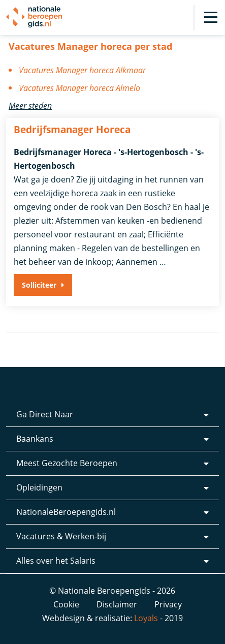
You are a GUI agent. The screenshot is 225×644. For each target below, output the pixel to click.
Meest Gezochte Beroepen (67, 463)
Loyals (146, 618)
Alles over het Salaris (56, 561)
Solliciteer (39, 285)
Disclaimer (117, 604)
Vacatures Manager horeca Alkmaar (82, 70)
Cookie (66, 604)
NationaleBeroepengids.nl (66, 512)
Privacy (168, 604)
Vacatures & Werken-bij (61, 536)
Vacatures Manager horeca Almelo (79, 88)
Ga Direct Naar (45, 414)
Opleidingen (39, 487)
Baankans (35, 439)
